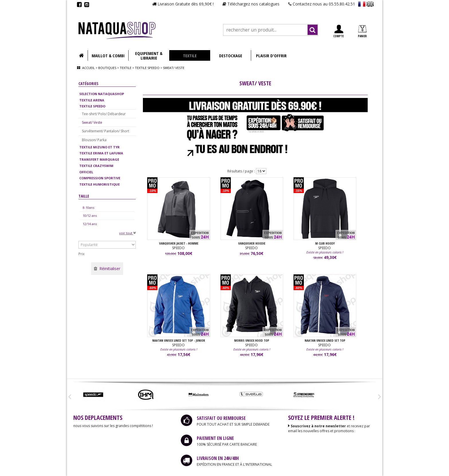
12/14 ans (90, 224)
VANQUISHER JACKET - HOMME (179, 244)
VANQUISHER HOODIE (252, 244)
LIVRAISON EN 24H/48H (218, 458)
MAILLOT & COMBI (108, 56)
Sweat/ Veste (92, 122)
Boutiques (107, 68)
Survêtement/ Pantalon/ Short (106, 131)
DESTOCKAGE (231, 56)
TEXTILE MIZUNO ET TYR (100, 147)
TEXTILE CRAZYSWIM (96, 166)
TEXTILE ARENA (92, 100)
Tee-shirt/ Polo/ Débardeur (104, 114)
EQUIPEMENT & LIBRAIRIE (149, 56)
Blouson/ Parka (94, 140)
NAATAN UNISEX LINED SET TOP (325, 341)
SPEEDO (179, 248)
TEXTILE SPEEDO (92, 106)
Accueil (88, 68)
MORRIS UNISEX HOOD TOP (252, 341)
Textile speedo (148, 68)
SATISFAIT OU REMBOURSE (221, 418)
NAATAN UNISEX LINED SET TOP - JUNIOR (179, 341)
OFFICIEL (86, 172)
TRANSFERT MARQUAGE (99, 159)
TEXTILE (190, 56)
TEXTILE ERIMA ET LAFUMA (101, 153)
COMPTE (338, 31)
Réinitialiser (107, 269)
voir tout (127, 233)
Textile (126, 68)
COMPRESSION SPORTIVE (100, 178)
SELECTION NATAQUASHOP (102, 94)
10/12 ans (90, 216)
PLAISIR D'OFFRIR (271, 56)
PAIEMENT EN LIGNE (215, 438)
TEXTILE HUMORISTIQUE (100, 184)
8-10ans (88, 207)
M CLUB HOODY (325, 244)
